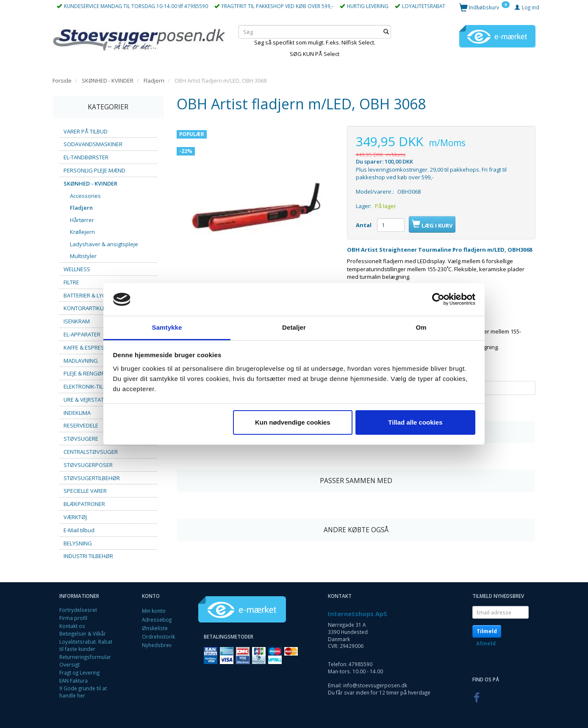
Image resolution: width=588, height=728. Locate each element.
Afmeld (486, 643)
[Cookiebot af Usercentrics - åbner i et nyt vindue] (438, 300)
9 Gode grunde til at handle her (83, 692)
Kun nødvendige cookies (293, 422)
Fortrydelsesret (78, 610)
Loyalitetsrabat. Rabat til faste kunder (86, 645)
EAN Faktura (73, 681)
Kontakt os (72, 626)
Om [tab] (421, 327)
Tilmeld (487, 631)
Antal (364, 225)
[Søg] (386, 32)
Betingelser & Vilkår (83, 634)
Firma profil (73, 618)
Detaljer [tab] (294, 327)
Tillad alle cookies (415, 422)
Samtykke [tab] (167, 327)
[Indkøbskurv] (484, 7)
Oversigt (69, 664)
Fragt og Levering (79, 672)
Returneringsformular (85, 657)
